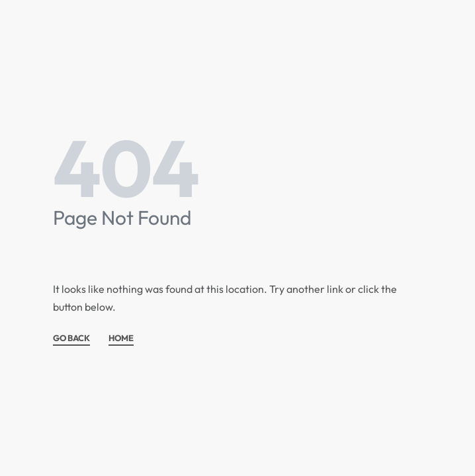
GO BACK (71, 338)
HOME (121, 338)
